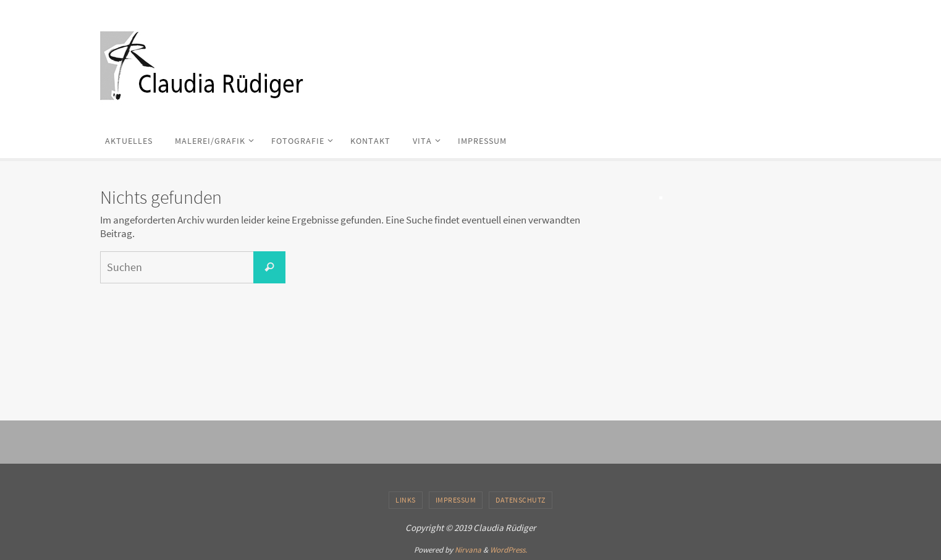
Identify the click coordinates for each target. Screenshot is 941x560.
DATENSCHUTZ (521, 500)
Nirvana (468, 550)
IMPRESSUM (456, 500)
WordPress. (508, 550)
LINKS (406, 500)
